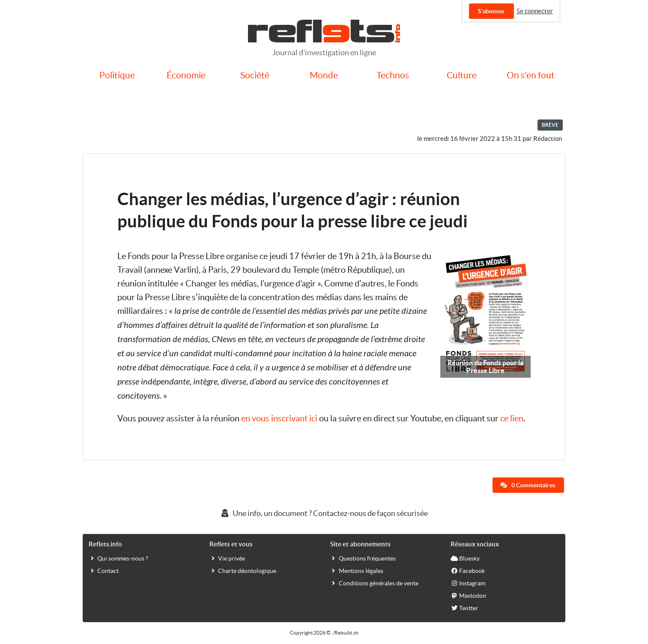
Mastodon (468, 595)
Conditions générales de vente (374, 583)
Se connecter (535, 11)
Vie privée (227, 558)
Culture (462, 75)
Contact (104, 570)
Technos (393, 75)
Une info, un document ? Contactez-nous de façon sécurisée (324, 513)
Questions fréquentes (363, 558)
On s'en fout (531, 75)
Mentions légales (357, 570)
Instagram (468, 583)
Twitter (464, 608)
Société (255, 75)
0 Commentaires (528, 485)
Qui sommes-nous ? (118, 558)
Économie (186, 75)
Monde (324, 75)
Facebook (468, 570)
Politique (117, 75)
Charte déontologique (243, 570)
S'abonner (491, 11)
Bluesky (465, 558)
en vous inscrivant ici (279, 418)
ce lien (512, 418)
